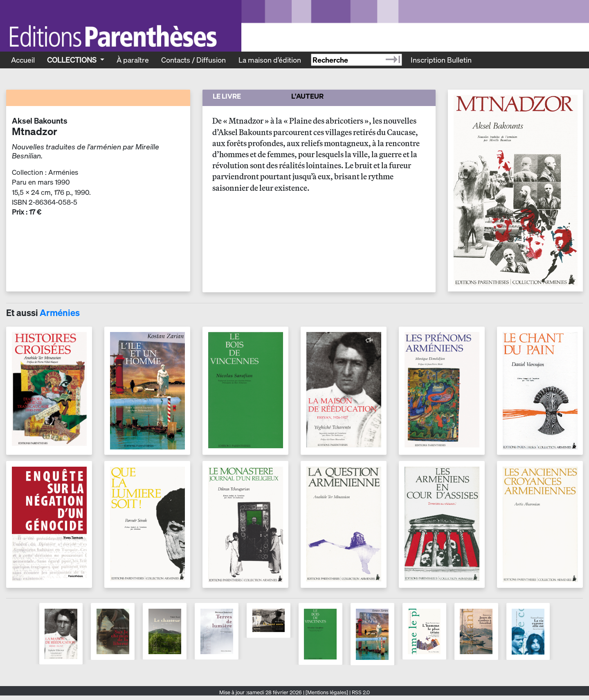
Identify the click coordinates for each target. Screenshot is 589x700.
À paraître (133, 60)
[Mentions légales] (327, 692)
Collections (73, 60)
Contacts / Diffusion (193, 60)
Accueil (23, 60)
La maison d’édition (270, 60)
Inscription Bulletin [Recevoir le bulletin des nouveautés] (441, 60)
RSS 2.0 (360, 692)
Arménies (60, 313)
